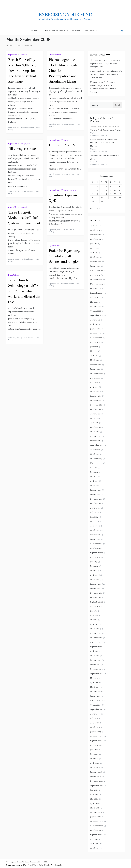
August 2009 (95, 714)
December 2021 (96, 333)
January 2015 (95, 494)
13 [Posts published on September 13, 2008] (120, 190)
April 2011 (94, 651)
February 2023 (96, 306)
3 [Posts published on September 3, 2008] (106, 186)
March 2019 (95, 391)
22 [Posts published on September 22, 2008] (97, 197)
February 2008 (96, 772)
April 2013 (94, 575)
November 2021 (96, 338)
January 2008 (96, 777)
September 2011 (96, 647)
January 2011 (95, 665)
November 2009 (97, 700)
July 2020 (94, 383)
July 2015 (94, 468)
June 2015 (94, 472)
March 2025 (95, 257)
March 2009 (95, 727)
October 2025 (96, 239)
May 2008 (94, 759)
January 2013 (95, 589)
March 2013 (95, 580)
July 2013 (94, 562)
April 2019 (94, 387)
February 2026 (96, 235)
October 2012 (96, 597)
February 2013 (96, 584)
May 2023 (94, 302)
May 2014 (94, 521)
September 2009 (97, 709)
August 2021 (95, 342)
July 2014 (94, 512)
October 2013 (95, 548)
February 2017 (96, 436)
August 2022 (95, 320)
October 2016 (96, 441)
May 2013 (94, 571)
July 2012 (94, 611)
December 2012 (96, 593)
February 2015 (96, 490)
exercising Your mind (66, 15)
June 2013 (94, 566)
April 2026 (94, 226)
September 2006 (97, 835)
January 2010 (95, 696)
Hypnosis (24, 55)
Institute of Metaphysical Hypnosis (62, 31)
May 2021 (94, 351)
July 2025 (94, 244)
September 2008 (97, 741)
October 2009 (96, 705)
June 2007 (94, 794)
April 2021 (94, 356)
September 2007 (97, 786)
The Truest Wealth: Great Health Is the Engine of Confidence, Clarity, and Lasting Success (106, 64)
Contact (35, 31)
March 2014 (95, 530)
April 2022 (94, 324)
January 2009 (96, 732)
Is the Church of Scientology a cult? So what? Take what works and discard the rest (24, 291)
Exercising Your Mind (65, 145)
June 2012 (94, 615)
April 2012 (94, 624)
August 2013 (95, 557)
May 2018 (94, 418)
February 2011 (96, 660)
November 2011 (96, 642)
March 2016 (95, 454)
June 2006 (94, 839)
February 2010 (96, 691)
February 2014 (96, 535)
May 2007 (94, 799)
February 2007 (96, 812)
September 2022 (97, 315)
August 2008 (95, 745)
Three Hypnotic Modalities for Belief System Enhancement (24, 218)
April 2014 (94, 526)
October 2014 (96, 503)
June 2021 (94, 347)
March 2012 (95, 629)
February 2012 (96, 633)
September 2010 (97, 674)
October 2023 (96, 288)
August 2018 (95, 414)
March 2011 (95, 656)
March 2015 (95, 485)
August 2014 (95, 508)
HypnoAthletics (14, 55)
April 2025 (94, 253)
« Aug (92, 208)
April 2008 (95, 763)
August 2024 (95, 275)
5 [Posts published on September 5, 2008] (115, 186)
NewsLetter (91, 31)
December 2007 (97, 781)
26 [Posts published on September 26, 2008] (115, 197)
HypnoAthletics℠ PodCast (101, 120)
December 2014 (96, 499)
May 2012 (94, 620)
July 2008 (94, 750)
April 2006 (95, 844)
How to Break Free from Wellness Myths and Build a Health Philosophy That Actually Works (106, 74)
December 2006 (97, 821)
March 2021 (95, 360)
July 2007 (94, 790)
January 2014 (95, 539)
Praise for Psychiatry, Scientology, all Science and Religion (64, 256)
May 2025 (94, 248)
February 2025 (96, 262)
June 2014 (94, 517)
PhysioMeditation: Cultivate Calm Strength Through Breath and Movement (104, 143)
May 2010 (94, 678)
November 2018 (96, 405)
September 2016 (97, 445)
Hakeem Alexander (28, 128)
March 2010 (95, 687)
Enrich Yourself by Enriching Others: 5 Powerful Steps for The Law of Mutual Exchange (22, 71)
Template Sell (56, 865)
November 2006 (97, 826)
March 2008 (95, 768)
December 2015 (96, 459)
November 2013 (96, 544)
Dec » (98, 208)
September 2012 (97, 602)
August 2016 (95, 450)
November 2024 (97, 271)
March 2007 (95, 808)
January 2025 (95, 266)
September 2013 (97, 553)
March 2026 (95, 230)
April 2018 (94, 423)
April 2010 (94, 682)
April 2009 (94, 723)
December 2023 (96, 279)
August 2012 (95, 606)
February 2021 (96, 365)
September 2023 (97, 293)
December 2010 (96, 669)
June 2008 (94, 754)
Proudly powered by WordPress (19, 865)
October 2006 (96, 830)
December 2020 (97, 374)
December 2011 (96, 638)
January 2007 (96, 817)
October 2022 (96, 311)
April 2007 (94, 803)
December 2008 (97, 736)
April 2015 (94, 481)
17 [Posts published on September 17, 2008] (106, 194)
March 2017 (95, 432)
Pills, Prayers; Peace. (23, 149)
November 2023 (96, 284)
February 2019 (96, 396)
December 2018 (96, 400)
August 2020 (95, 378)
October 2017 (95, 427)
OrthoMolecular (55, 55)
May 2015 (94, 477)
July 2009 (94, 718)
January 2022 (95, 329)
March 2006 (95, 848)
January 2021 (95, 369)
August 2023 (95, 297)
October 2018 (96, 409)
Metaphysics (25, 144)
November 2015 (96, 463)
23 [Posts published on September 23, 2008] (102, 197)
